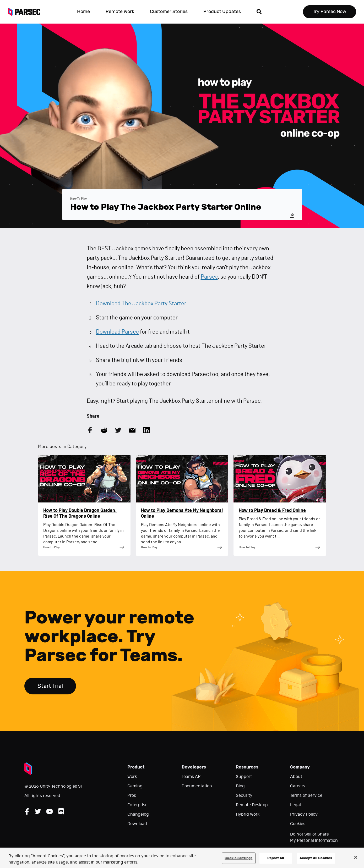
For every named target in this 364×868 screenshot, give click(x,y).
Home (83, 12)
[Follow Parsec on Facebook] (27, 811)
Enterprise (137, 805)
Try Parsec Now (330, 12)
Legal (295, 805)
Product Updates (222, 12)
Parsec (209, 277)
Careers (298, 786)
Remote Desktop (252, 805)
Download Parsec (117, 332)
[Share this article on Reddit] (104, 430)
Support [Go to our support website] (244, 777)
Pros (132, 795)
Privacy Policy (304, 814)
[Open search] (259, 12)
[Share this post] (292, 215)
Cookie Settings (238, 858)
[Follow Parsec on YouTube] (50, 811)
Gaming (135, 786)
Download (137, 824)
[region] (182, 858)
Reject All (276, 858)
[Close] (356, 857)
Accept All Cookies (316, 858)
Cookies (298, 824)
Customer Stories (169, 12)
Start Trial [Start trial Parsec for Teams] (50, 686)
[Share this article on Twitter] (118, 430)
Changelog (138, 814)
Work (132, 777)
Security (244, 795)
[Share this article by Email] (132, 430)
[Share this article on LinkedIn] (146, 430)
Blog (240, 786)
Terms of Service (306, 795)
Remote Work (120, 12)
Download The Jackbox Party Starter (141, 303)
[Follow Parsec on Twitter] (38, 811)
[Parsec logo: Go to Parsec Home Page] (27, 12)
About (296, 777)
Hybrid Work (248, 814)
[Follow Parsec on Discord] (61, 811)
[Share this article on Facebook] (90, 430)
